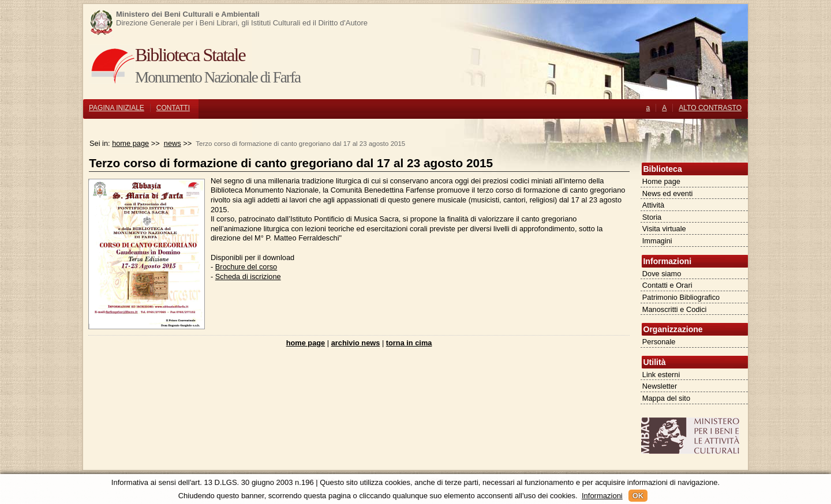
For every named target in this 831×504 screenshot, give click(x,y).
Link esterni (661, 375)
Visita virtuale (664, 229)
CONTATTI (173, 108)
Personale (659, 342)
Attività (653, 205)
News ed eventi (668, 193)
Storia (652, 217)
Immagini (657, 241)
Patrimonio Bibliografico (681, 297)
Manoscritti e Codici (675, 309)
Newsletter (660, 386)
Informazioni (602, 496)
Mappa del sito (666, 398)
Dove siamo (662, 274)
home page (130, 143)
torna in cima (409, 343)
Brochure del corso (246, 267)
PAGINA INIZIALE (117, 108)
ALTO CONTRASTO (710, 108)
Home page (661, 181)
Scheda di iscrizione (248, 277)
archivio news (356, 343)
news (173, 143)
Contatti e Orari (667, 285)
